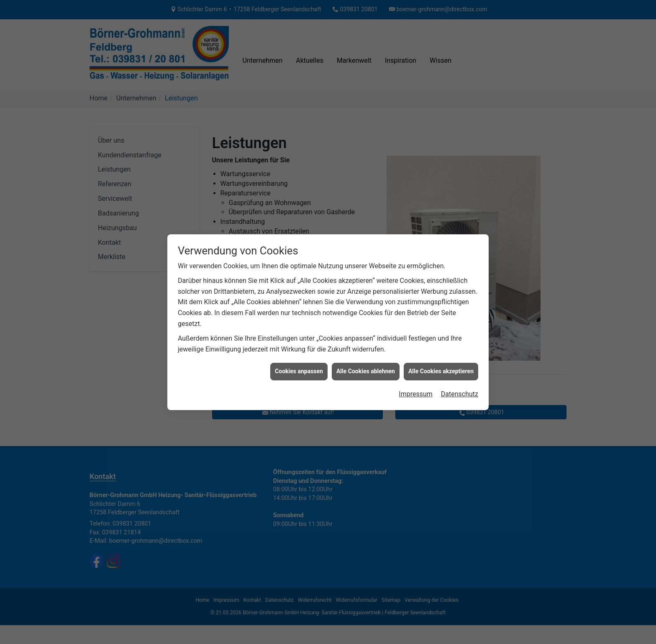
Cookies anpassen (299, 364)
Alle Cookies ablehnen (366, 364)
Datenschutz (460, 387)
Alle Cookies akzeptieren (441, 364)
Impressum (416, 387)
